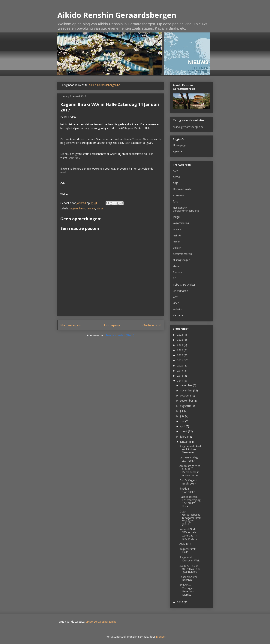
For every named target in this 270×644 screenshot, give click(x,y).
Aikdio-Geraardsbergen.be (105, 85)
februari (185, 437)
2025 (180, 340)
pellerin (177, 248)
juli (182, 411)
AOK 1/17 (185, 544)
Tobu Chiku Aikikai (184, 285)
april (183, 426)
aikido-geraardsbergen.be (188, 127)
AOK (176, 171)
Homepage (112, 325)
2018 (180, 376)
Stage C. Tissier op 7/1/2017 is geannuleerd (190, 569)
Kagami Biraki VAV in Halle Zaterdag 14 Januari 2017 (188, 534)
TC (175, 278)
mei (183, 421)
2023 (180, 350)
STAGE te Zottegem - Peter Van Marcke (188, 590)
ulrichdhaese (180, 291)
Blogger (161, 637)
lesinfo (177, 235)
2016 (180, 602)
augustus (186, 406)
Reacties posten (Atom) (120, 335)
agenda (177, 151)
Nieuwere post (71, 325)
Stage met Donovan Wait (190, 559)
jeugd (176, 217)
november (187, 390)
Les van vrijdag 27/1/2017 (189, 459)
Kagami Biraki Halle (188, 551)
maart (184, 431)
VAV (175, 297)
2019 (180, 371)
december (186, 385)
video (176, 303)
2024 (180, 345)
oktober (185, 395)
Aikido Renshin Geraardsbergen (117, 15)
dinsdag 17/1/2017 (187, 490)
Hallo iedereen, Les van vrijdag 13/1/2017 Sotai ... (190, 501)
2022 (180, 355)
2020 (180, 365)
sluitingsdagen (181, 260)
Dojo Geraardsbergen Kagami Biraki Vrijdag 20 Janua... (190, 518)
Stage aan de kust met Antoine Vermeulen (190, 449)
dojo (176, 183)
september (187, 401)
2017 (180, 381)
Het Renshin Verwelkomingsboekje (186, 209)
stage (100, 208)
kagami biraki (78, 208)
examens (178, 195)
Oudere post (152, 325)
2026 (180, 335)
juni (183, 416)
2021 (180, 360)
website (178, 309)
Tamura (178, 272)
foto (175, 201)
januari (184, 442)
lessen (177, 241)
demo (176, 177)
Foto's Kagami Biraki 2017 (188, 482)
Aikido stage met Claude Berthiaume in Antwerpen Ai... (190, 471)
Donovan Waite (182, 189)
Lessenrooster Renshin (188, 579)
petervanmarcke (183, 254)
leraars (91, 208)
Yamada (178, 315)
